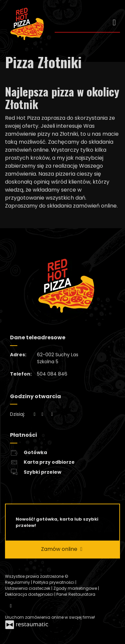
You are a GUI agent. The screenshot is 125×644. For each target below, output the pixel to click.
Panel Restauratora (76, 594)
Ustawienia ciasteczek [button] (28, 588)
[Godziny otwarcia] (52, 414)
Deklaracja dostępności (30, 594)
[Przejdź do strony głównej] (25, 25)
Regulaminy (18, 582)
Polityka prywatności (54, 582)
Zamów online (62, 549)
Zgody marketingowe (76, 588)
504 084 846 (52, 374)
